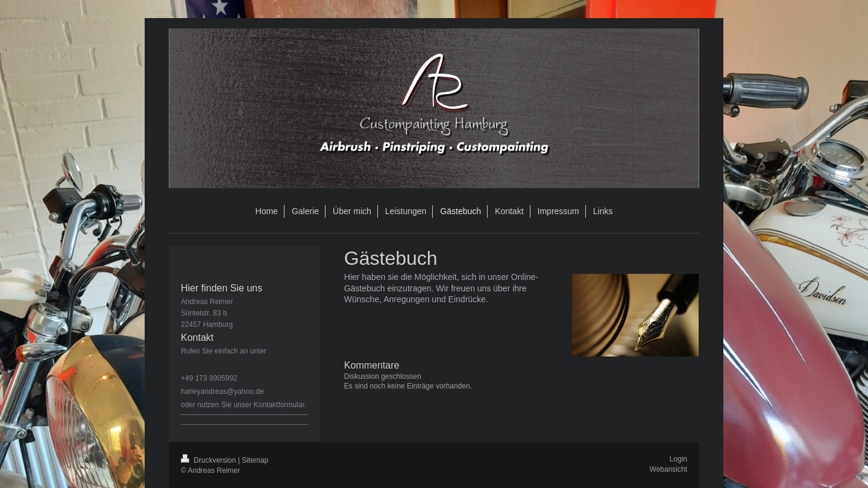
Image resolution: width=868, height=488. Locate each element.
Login (678, 459)
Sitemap (255, 460)
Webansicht (668, 469)
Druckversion (209, 460)
